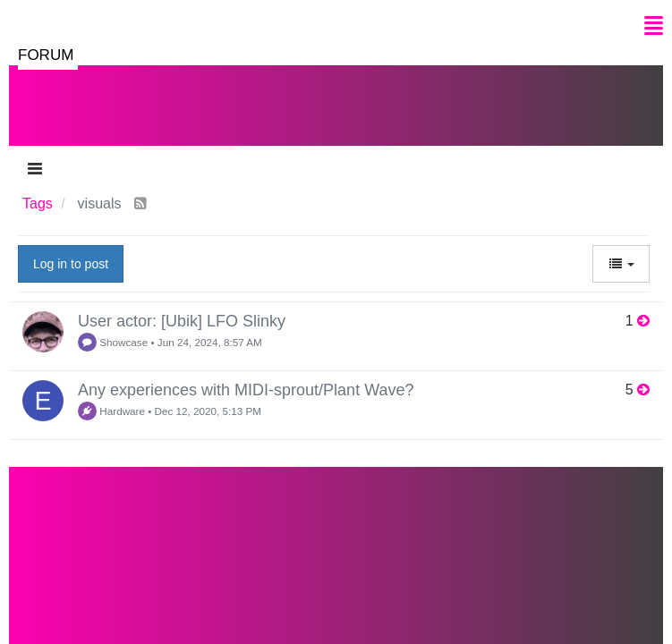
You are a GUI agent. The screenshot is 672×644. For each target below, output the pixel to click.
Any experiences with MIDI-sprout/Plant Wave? (246, 390)
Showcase (113, 342)
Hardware (111, 411)
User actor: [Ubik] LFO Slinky (182, 321)
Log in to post (71, 264)
